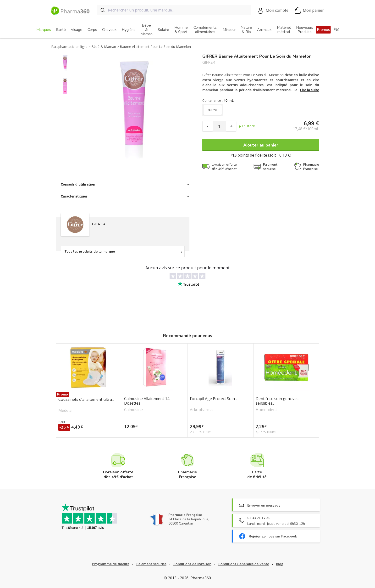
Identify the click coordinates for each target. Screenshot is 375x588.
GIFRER (209, 63)
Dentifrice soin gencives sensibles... (277, 401)
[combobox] (174, 10)
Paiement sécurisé (151, 564)
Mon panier (309, 11)
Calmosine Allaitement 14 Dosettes (147, 401)
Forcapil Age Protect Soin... (213, 399)
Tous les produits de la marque (90, 252)
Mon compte (277, 10)
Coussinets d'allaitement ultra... (86, 400)
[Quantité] (219, 126)
